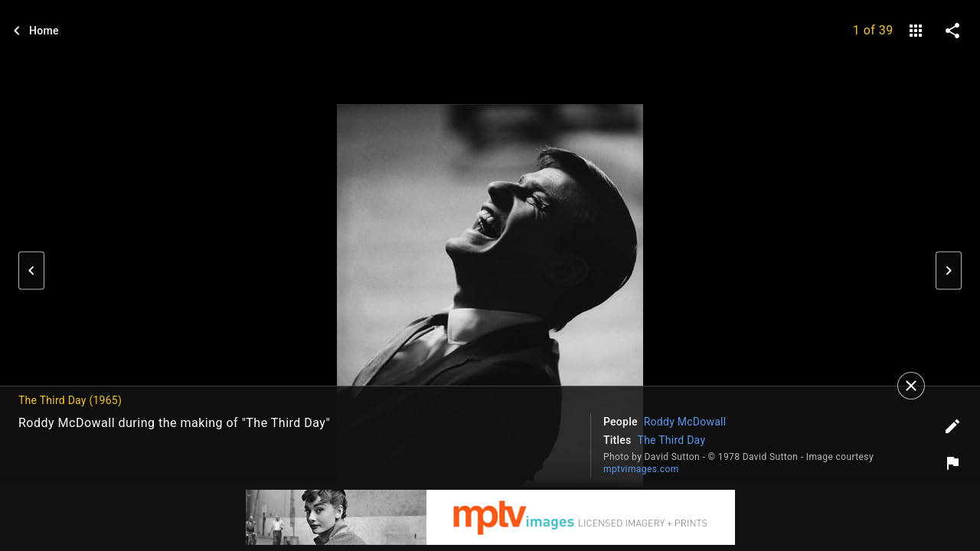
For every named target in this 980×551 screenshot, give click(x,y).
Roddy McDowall (685, 422)
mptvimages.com (641, 469)
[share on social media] (952, 31)
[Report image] (952, 463)
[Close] (911, 386)
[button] (31, 271)
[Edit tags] (952, 426)
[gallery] (916, 31)
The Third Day (672, 440)
